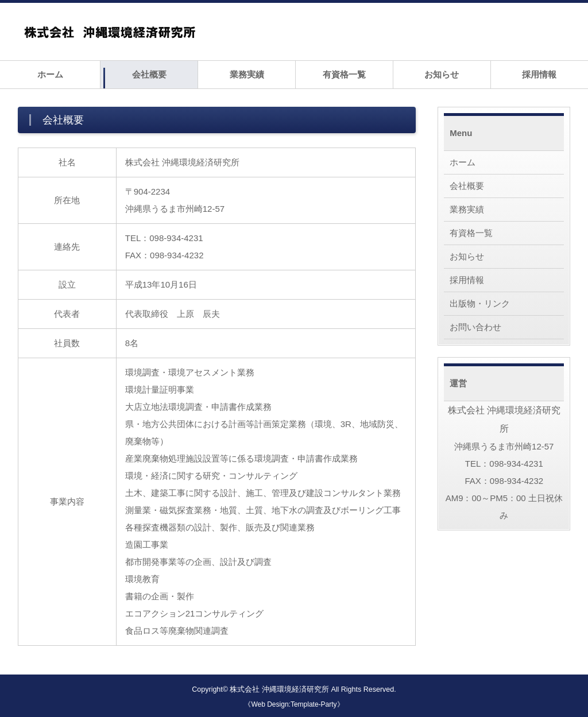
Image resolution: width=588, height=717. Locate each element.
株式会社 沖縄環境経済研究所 (279, 689)
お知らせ (442, 74)
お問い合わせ (475, 327)
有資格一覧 (344, 74)
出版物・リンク (480, 303)
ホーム (50, 74)
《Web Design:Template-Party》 (294, 704)
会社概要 (149, 74)
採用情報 (539, 74)
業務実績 (247, 74)
